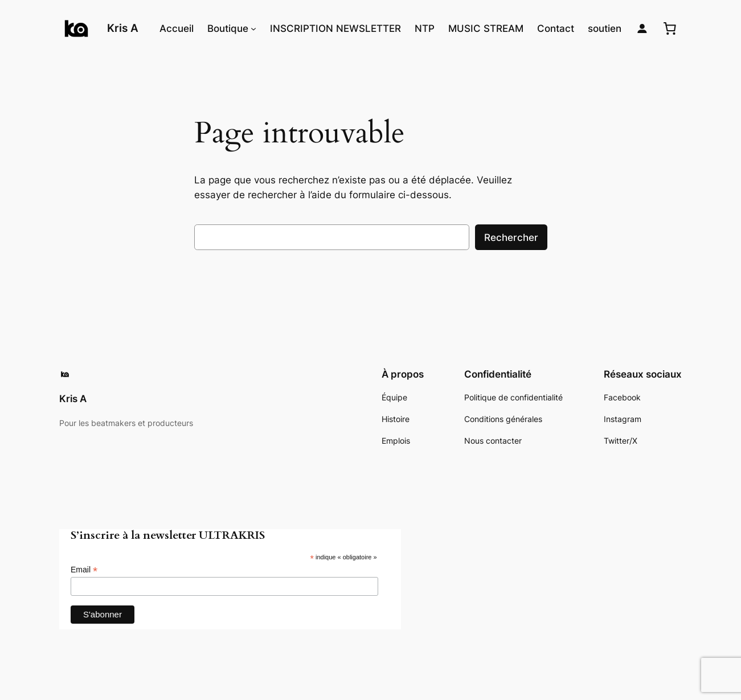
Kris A (123, 28)
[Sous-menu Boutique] (253, 28)
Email (84, 570)
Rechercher (511, 238)
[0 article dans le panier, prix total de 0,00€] (670, 28)
